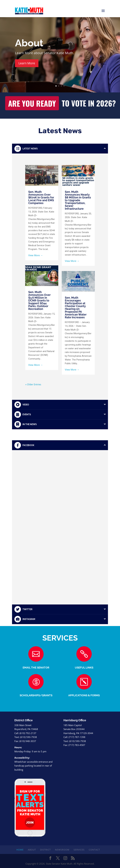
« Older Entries (33, 384)
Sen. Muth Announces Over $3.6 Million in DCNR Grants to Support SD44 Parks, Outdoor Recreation (39, 300)
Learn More (27, 63)
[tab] (60, 149)
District (45, 850)
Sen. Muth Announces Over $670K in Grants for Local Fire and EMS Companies (41, 197)
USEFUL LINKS (84, 668)
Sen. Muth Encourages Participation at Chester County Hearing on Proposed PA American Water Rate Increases (76, 307)
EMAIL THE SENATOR (36, 668)
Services (79, 850)
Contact (94, 850)
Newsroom (62, 850)
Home (20, 850)
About (29, 43)
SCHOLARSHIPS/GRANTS (36, 695)
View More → (35, 255)
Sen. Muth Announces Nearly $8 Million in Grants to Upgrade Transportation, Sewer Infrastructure (78, 200)
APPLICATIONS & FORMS (84, 695)
